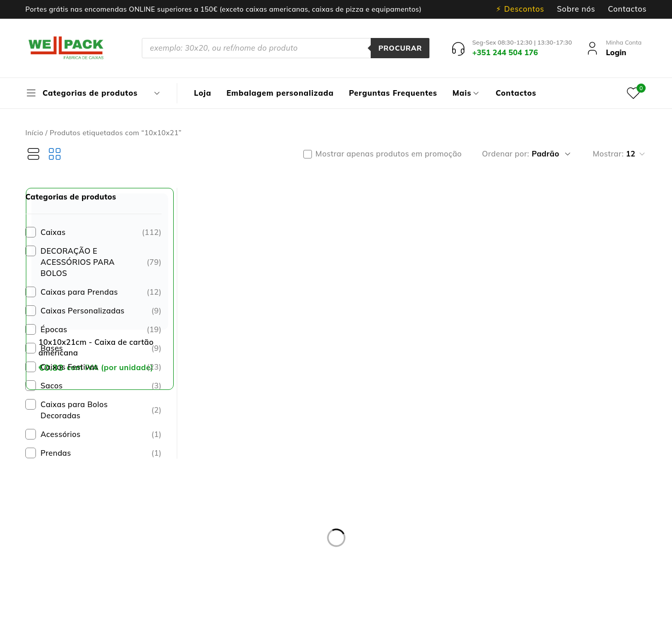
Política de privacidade (269, 471)
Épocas (101, 330)
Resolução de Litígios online (279, 483)
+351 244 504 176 (95, 552)
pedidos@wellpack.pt (114, 564)
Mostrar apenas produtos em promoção (389, 154)
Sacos (101, 386)
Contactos (627, 9)
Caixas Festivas (101, 367)
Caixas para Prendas (101, 292)
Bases (101, 348)
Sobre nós (576, 9)
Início (34, 132)
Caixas (101, 232)
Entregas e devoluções (269, 459)
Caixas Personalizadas (101, 311)
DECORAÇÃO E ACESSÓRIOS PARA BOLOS (101, 262)
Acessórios (101, 434)
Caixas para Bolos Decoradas (101, 410)
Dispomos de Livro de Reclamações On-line (421, 626)
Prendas (101, 453)
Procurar (400, 48)
